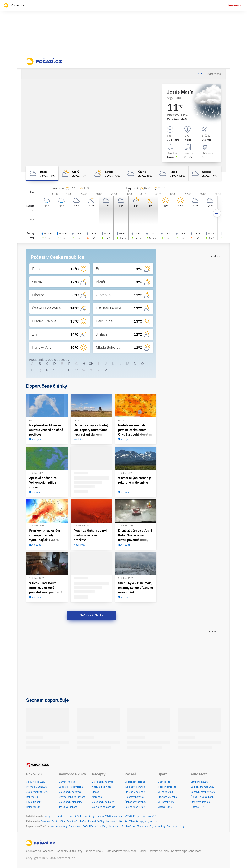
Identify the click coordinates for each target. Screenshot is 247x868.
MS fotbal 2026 (166, 802)
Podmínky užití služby (69, 851)
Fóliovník (133, 821)
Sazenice (46, 821)
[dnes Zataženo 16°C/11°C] (42, 173)
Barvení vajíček (67, 782)
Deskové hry (129, 826)
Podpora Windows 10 (145, 816)
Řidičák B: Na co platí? (202, 797)
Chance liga (164, 782)
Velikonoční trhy (86, 816)
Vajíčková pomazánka (104, 807)
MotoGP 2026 (165, 807)
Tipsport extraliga (167, 787)
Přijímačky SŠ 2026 (36, 787)
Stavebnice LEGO (78, 826)
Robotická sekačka (77, 821)
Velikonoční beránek (135, 782)
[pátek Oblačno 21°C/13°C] (172, 173)
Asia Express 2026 (122, 816)
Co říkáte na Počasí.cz (40, 851)
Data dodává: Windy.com (121, 851)
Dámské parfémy (98, 826)
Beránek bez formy (135, 807)
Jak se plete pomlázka (71, 787)
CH (91, 364)
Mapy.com (50, 816)
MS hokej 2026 (166, 792)
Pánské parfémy (176, 826)
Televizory (143, 826)
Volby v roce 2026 (36, 782)
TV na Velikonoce (68, 807)
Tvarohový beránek (135, 787)
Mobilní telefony (59, 826)
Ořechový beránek (134, 797)
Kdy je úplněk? (34, 802)
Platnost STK (197, 807)
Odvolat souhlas (159, 851)
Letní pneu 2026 (199, 782)
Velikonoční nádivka (102, 782)
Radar (142, 851)
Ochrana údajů (94, 851)
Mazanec (97, 797)
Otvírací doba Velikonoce (72, 797)
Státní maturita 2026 (37, 792)
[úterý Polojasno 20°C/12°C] (75, 173)
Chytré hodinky (157, 826)
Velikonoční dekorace (70, 792)
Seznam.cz (234, 5)
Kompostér (112, 821)
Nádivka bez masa (102, 787)
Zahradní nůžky (96, 821)
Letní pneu (115, 826)
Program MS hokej (167, 797)
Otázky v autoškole (200, 802)
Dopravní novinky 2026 (203, 792)
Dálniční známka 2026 (202, 787)
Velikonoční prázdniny (71, 802)
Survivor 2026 (103, 816)
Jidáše (95, 792)
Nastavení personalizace (186, 851)
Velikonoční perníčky (103, 802)
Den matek (32, 797)
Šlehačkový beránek (135, 802)
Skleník (123, 821)
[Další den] (217, 213)
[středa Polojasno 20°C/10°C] (107, 173)
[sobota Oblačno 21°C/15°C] (205, 173)
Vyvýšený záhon (148, 821)
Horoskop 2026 (34, 807)
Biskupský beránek (135, 792)
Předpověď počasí (66, 816)
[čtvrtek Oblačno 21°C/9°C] (140, 173)
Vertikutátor (59, 821)
